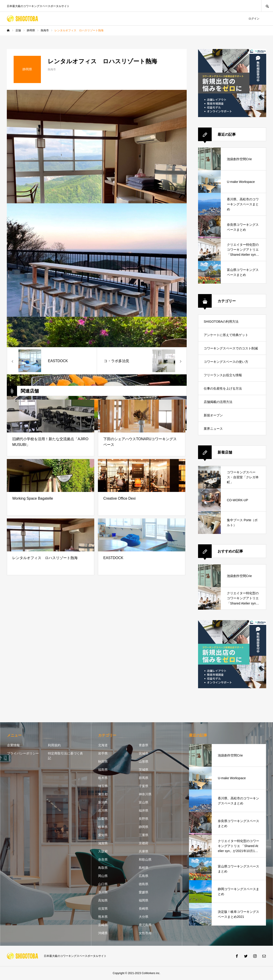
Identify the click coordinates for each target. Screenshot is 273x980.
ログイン (254, 19)
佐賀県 (103, 909)
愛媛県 (144, 892)
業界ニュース (213, 429)
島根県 (144, 868)
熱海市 (52, 69)
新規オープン (213, 415)
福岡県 (144, 900)
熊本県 (103, 917)
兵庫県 (144, 851)
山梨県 (103, 819)
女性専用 (145, 933)
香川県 (103, 892)
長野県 (144, 819)
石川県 (103, 811)
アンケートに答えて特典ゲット (226, 335)
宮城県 (144, 753)
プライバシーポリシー (23, 753)
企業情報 (13, 745)
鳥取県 (103, 868)
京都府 (144, 843)
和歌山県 (145, 860)
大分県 (144, 917)
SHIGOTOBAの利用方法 (221, 322)
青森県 (144, 745)
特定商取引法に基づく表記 (65, 756)
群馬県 (144, 778)
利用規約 (54, 745)
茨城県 (144, 770)
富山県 (144, 802)
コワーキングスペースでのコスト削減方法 (231, 351)
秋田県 (103, 761)
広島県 (144, 876)
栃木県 (103, 778)
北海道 (103, 745)
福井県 (144, 811)
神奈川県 (145, 794)
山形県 (144, 761)
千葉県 (144, 786)
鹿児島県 (145, 925)
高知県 (103, 900)
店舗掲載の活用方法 (218, 402)
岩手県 (103, 753)
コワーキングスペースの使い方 (226, 362)
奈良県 (103, 860)
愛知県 (103, 835)
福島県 (103, 770)
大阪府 (103, 851)
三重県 (144, 835)
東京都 (103, 794)
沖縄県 (103, 933)
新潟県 (103, 802)
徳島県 (144, 884)
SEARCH (267, 6)
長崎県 (144, 909)
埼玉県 (103, 786)
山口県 (103, 884)
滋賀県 (103, 843)
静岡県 (144, 827)
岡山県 (103, 876)
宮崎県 (103, 925)
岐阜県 (103, 827)
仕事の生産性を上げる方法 (223, 388)
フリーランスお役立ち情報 (223, 375)
